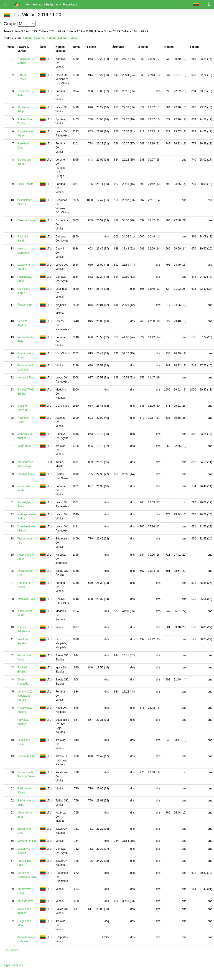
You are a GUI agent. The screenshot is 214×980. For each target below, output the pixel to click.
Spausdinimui (12, 950)
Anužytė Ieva (25, 901)
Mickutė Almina (27, 841)
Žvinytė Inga (25, 305)
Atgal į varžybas (13, 965)
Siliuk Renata (25, 184)
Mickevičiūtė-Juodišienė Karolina (25, 696)
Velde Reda (24, 446)
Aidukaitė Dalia (26, 599)
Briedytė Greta (26, 474)
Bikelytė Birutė (26, 220)
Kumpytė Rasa (26, 378)
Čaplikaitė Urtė (26, 756)
